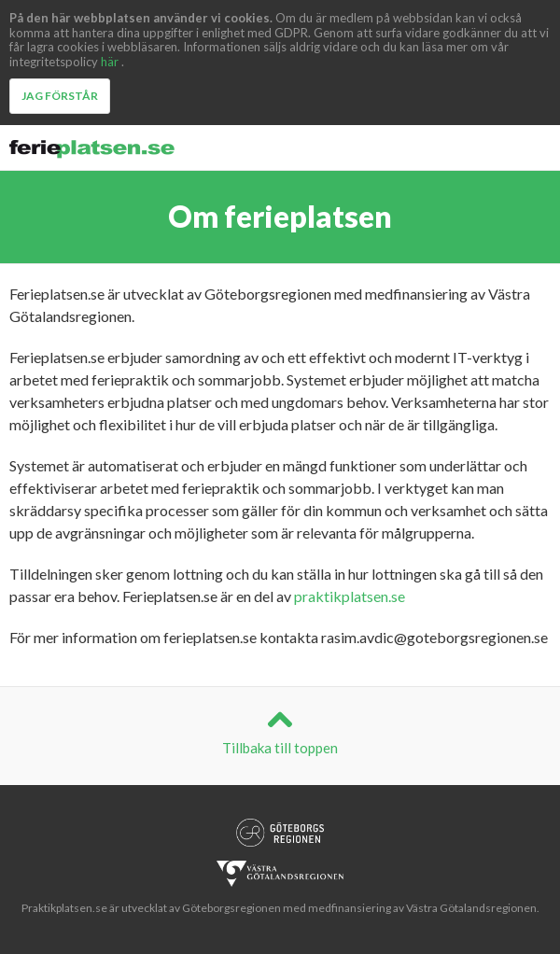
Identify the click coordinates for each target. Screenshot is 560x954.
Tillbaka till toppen (280, 731)
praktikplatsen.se (350, 596)
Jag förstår (60, 96)
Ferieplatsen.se (92, 149)
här (110, 62)
